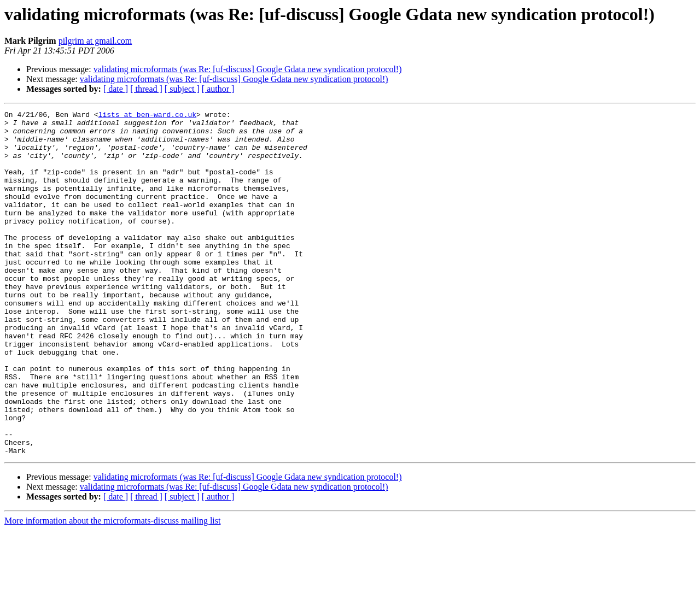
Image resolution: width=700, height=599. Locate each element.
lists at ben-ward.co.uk (147, 116)
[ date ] (116, 89)
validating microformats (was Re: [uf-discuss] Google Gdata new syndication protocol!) (248, 69)
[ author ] (218, 89)
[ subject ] (182, 89)
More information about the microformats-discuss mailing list (112, 589)
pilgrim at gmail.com (95, 41)
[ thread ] (146, 89)
